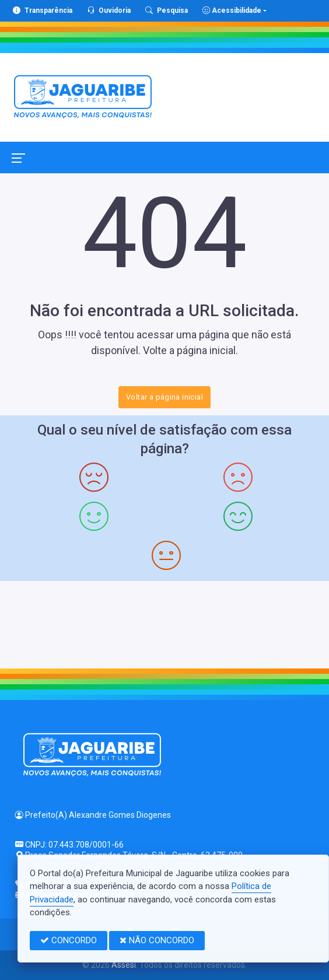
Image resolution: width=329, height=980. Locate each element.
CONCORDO (69, 940)
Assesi (124, 965)
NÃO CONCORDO (157, 940)
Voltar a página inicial (164, 397)
